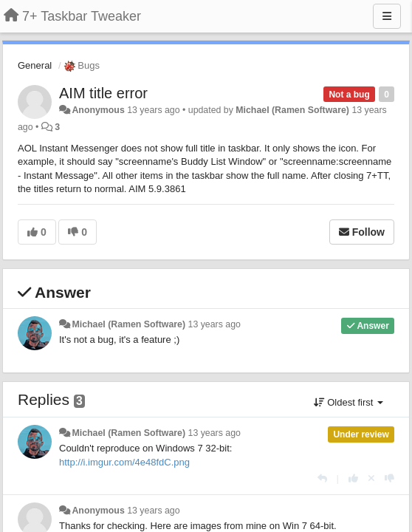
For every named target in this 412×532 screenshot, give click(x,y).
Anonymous (98, 110)
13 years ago (214, 324)
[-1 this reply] (389, 478)
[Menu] (387, 16)
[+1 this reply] (353, 478)
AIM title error (103, 93)
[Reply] (322, 478)
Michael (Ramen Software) (292, 110)
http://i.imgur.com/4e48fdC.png (124, 462)
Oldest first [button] (349, 402)
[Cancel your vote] (371, 478)
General (35, 65)
